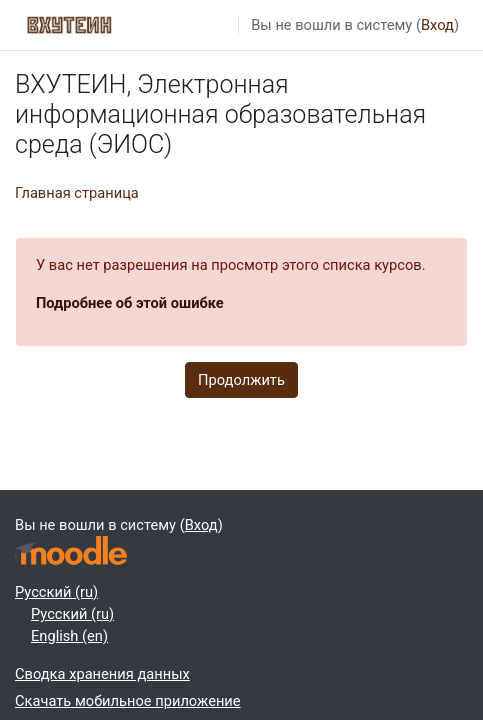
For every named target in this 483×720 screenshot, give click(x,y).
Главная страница (77, 193)
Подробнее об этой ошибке (130, 303)
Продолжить (241, 380)
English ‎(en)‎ (69, 636)
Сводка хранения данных (102, 674)
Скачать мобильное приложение (128, 701)
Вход (437, 25)
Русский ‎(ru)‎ (56, 592)
